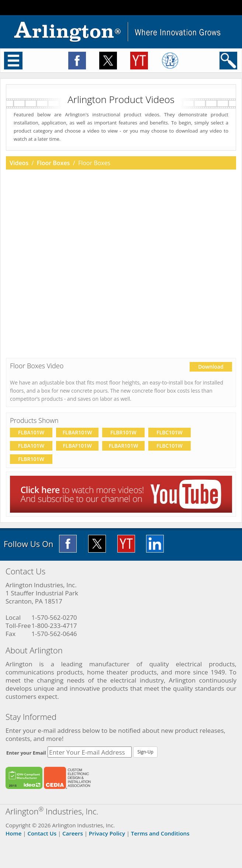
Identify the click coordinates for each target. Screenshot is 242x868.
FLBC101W (169, 432)
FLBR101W (123, 432)
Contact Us (42, 833)
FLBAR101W (77, 432)
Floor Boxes (53, 163)
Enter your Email (26, 753)
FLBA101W (31, 432)
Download (211, 367)
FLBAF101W (77, 446)
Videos (19, 163)
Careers (73, 833)
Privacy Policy (107, 833)
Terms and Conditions (160, 833)
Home (13, 833)
